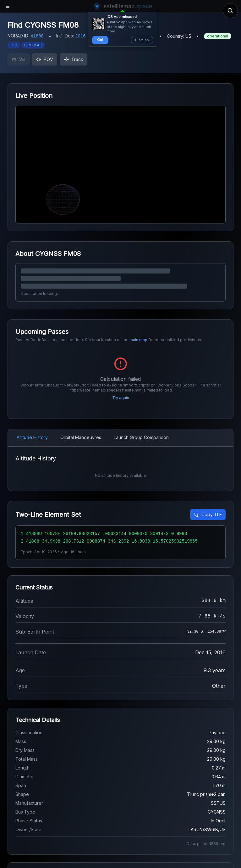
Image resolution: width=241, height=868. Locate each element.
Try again (121, 398)
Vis (19, 59)
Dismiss (142, 40)
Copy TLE (208, 514)
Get (100, 40)
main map (138, 340)
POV (45, 59)
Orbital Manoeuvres (81, 437)
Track (74, 59)
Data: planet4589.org (206, 844)
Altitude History (32, 437)
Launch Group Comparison (141, 437)
